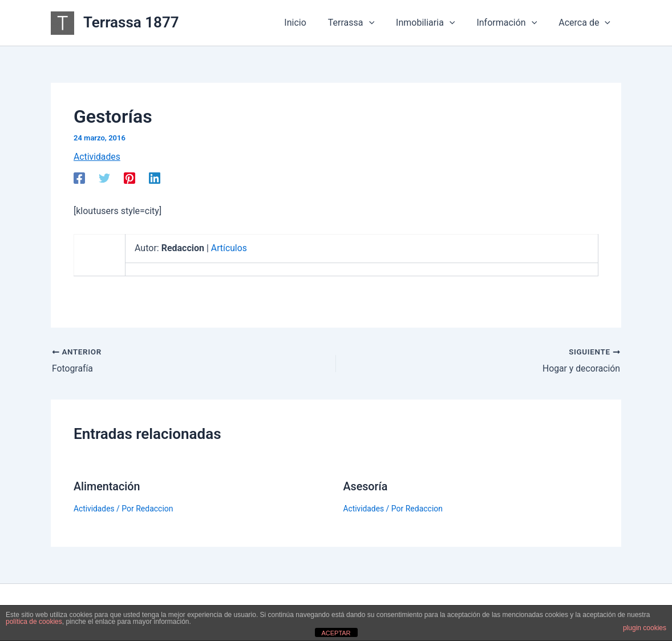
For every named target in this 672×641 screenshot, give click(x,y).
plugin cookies (645, 628)
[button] (381, 23)
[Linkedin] (155, 178)
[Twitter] (104, 178)
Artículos (229, 248)
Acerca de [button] (586, 23)
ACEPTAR (336, 633)
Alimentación (107, 486)
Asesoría (366, 486)
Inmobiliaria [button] (434, 23)
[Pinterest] (129, 178)
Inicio (310, 23)
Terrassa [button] (363, 23)
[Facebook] (79, 178)
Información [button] (512, 23)
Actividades (97, 157)
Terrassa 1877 (131, 22)
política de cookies (34, 622)
